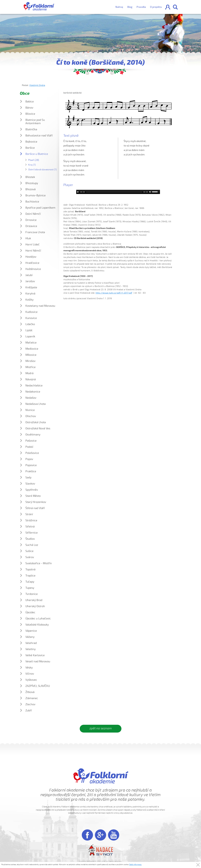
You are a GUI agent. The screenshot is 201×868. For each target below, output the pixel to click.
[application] (118, 192)
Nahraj (119, 7)
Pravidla (141, 7)
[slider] (114, 192)
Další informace (135, 865)
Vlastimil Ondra (37, 85)
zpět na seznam (101, 728)
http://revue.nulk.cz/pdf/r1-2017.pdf (114, 293)
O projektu (156, 7)
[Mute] (150, 192)
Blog (130, 7)
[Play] (78, 192)
